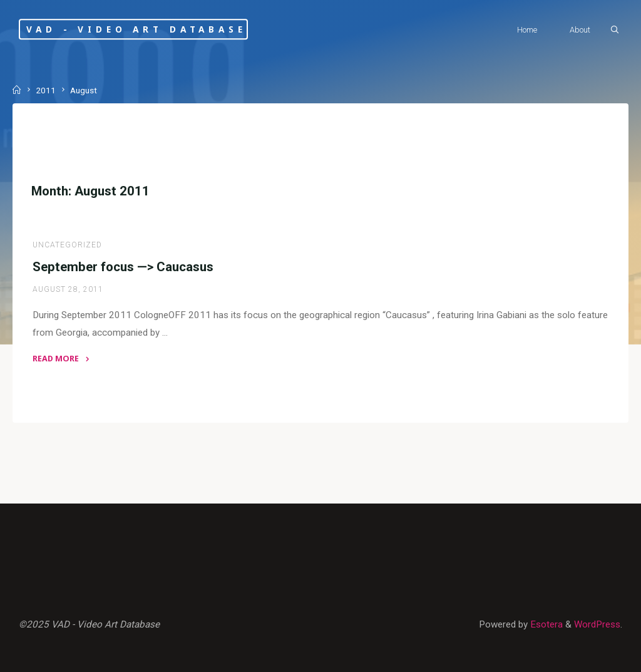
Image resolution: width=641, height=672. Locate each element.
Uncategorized (67, 245)
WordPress (597, 624)
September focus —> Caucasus (123, 267)
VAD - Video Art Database (136, 29)
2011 (46, 90)
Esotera (545, 624)
